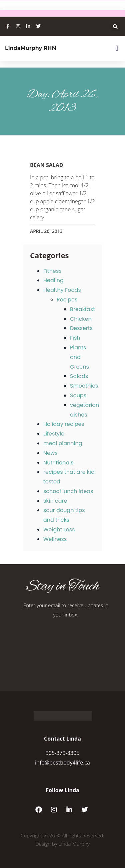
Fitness (52, 271)
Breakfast (82, 309)
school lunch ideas (68, 491)
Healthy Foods (62, 290)
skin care (55, 501)
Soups (78, 395)
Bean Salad (47, 165)
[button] (115, 27)
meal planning (63, 443)
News (50, 453)
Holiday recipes (64, 424)
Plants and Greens (79, 357)
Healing (53, 280)
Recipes (67, 300)
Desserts (81, 328)
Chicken (81, 319)
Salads (79, 376)
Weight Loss (59, 529)
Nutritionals (58, 463)
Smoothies (84, 386)
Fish (75, 338)
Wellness (55, 539)
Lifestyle (54, 434)
